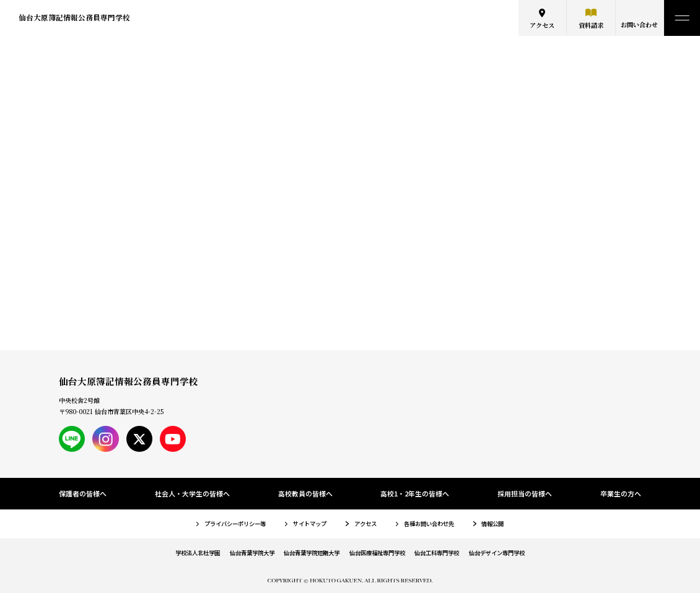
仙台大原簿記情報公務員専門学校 (74, 17)
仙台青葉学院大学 (252, 553)
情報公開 (492, 524)
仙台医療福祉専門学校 (377, 553)
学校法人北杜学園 (198, 553)
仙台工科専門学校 (437, 553)
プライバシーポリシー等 (235, 524)
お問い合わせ (639, 24)
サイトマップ (310, 524)
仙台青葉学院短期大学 (312, 553)
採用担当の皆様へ (525, 493)
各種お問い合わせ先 (429, 524)
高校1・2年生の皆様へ (415, 493)
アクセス (542, 25)
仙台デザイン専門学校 (497, 553)
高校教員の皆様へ (305, 493)
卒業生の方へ (621, 493)
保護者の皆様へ (83, 493)
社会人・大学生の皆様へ (192, 493)
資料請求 (591, 25)
